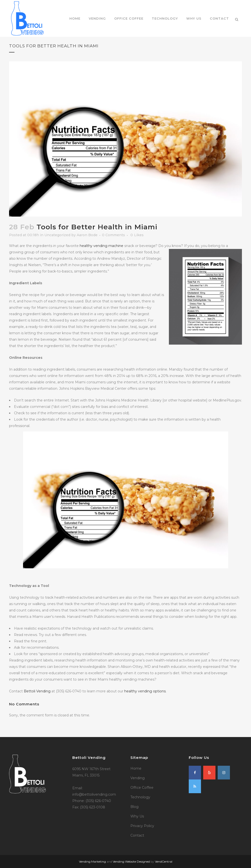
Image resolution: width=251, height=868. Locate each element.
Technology (140, 797)
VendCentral (164, 862)
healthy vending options (145, 691)
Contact (137, 835)
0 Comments (113, 235)
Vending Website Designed (131, 862)
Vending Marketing (92, 862)
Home (136, 768)
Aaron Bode (87, 235)
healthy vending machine (101, 246)
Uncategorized (57, 235)
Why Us (137, 816)
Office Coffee (142, 788)
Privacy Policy (142, 826)
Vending (138, 778)
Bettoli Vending (37, 691)
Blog (134, 807)
